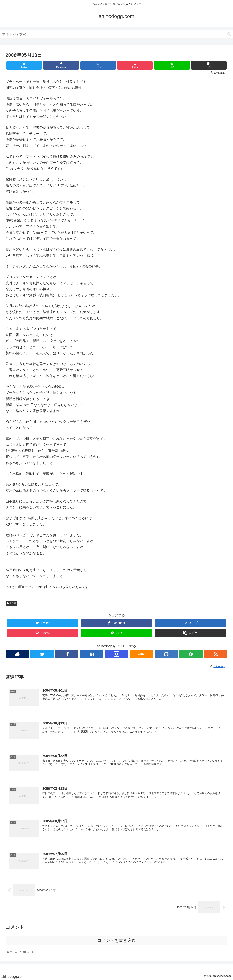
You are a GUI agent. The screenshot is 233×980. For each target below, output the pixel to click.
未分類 (12, 603)
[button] (229, 34)
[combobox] (116, 34)
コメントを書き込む (117, 940)
